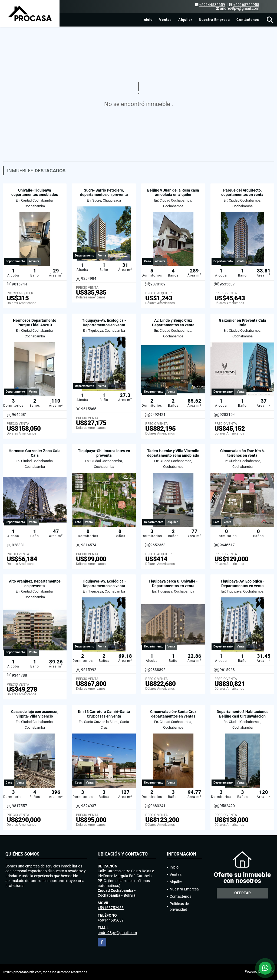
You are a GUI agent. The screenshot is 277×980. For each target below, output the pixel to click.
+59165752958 (246, 5)
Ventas (165, 20)
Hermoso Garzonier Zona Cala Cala (35, 453)
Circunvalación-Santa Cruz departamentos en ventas (173, 714)
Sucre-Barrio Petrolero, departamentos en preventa (104, 193)
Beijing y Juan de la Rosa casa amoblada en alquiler (173, 193)
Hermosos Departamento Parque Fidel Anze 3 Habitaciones (35, 325)
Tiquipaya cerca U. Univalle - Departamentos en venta (173, 583)
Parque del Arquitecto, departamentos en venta (242, 193)
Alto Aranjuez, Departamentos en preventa (35, 583)
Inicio (148, 20)
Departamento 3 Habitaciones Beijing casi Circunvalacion (243, 714)
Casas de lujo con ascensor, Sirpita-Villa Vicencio (35, 714)
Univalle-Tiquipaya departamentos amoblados (35, 193)
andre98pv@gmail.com (117, 933)
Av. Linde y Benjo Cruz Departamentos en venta (173, 323)
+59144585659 (212, 5)
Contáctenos (248, 20)
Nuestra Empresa (214, 20)
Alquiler (185, 20)
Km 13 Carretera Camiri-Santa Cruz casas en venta (104, 714)
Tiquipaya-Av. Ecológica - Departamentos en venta (104, 323)
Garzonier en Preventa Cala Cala (243, 323)
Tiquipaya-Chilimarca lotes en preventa (104, 453)
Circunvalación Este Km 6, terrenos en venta (242, 453)
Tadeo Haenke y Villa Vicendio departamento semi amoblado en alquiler (173, 455)
